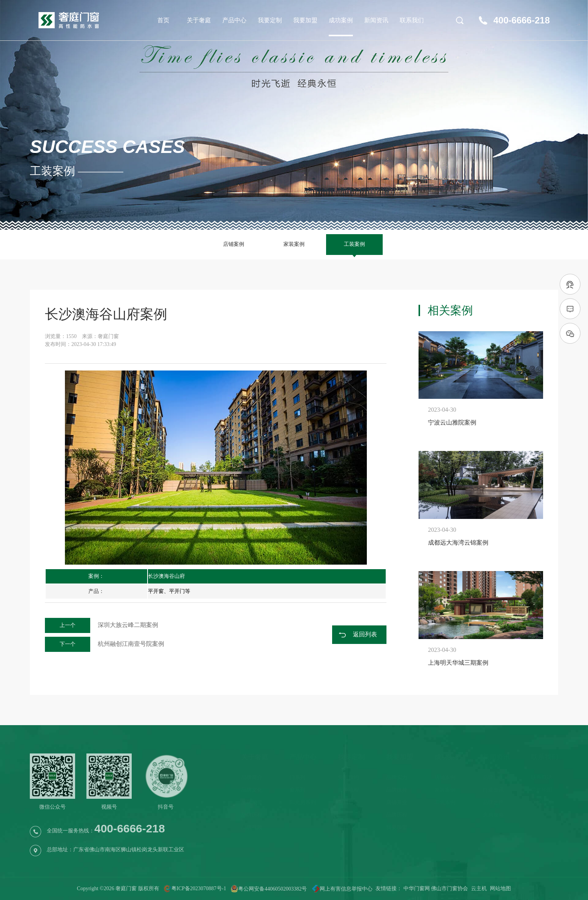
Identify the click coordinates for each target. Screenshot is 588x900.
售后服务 (348, 802)
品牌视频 (252, 827)
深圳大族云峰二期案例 (102, 625)
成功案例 (341, 20)
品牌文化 (252, 790)
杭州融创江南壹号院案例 (105, 644)
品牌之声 (493, 802)
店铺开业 (397, 802)
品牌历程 (252, 815)
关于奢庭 (199, 20)
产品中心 (234, 20)
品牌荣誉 (252, 802)
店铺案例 (234, 244)
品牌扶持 (397, 790)
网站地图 (500, 888)
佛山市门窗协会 (449, 888)
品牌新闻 (493, 777)
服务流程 (348, 790)
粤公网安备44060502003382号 (269, 889)
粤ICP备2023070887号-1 (199, 889)
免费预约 (348, 777)
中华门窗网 (417, 888)
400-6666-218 (521, 20)
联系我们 (412, 20)
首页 (163, 20)
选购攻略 (493, 815)
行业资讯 (493, 790)
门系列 (297, 777)
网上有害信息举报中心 (340, 889)
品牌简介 (252, 777)
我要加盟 (305, 20)
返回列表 (365, 634)
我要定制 (270, 20)
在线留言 (542, 802)
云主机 (479, 888)
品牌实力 (397, 777)
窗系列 (297, 790)
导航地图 (542, 790)
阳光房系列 (303, 802)
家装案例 (294, 244)
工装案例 (354, 244)
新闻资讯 (376, 20)
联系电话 (542, 777)
